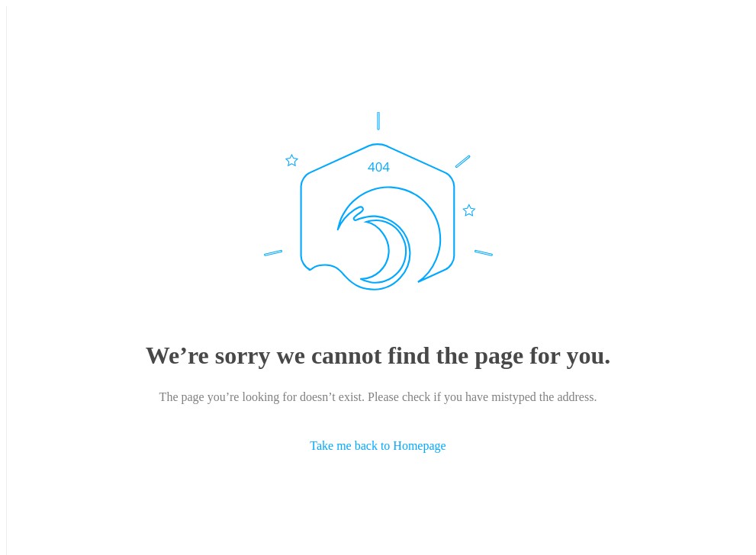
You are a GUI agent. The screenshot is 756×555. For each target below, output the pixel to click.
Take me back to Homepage (378, 446)
